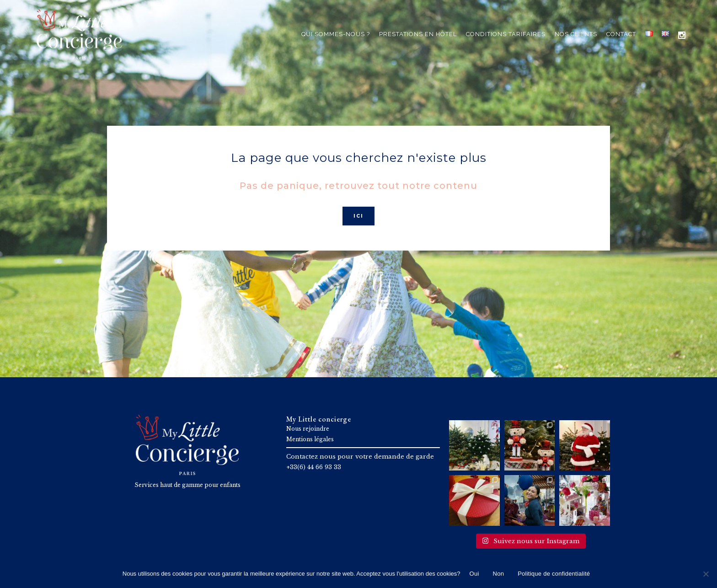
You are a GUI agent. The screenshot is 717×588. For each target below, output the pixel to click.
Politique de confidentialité (554, 574)
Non (499, 574)
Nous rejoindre (308, 429)
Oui (474, 574)
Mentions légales (310, 439)
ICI (358, 216)
